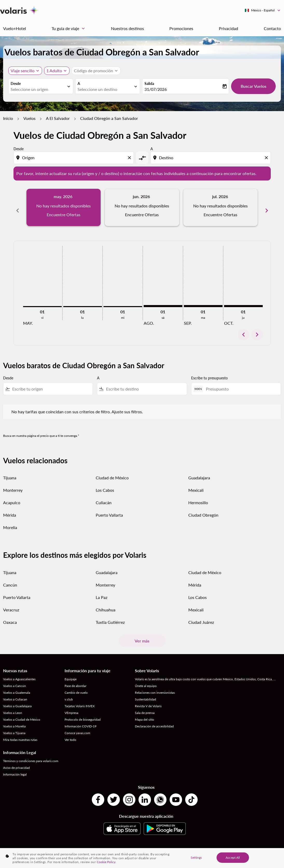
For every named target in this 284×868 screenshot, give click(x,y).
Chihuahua (106, 604)
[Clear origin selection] (130, 158)
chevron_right (257, 329)
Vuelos (29, 118)
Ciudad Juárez (201, 616)
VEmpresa (71, 707)
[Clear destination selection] (267, 158)
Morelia (10, 522)
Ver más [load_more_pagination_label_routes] (142, 635)
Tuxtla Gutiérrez (110, 616)
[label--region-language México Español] (263, 10)
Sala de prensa (145, 707)
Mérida (10, 509)
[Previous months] (18, 207)
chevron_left (244, 329)
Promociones (181, 28)
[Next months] (267, 207)
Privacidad (228, 28)
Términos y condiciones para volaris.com (31, 755)
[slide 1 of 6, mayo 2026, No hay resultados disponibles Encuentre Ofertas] (64, 207)
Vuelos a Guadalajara (17, 700)
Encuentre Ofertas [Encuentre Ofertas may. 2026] (64, 215)
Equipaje (71, 673)
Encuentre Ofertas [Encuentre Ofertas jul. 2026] (220, 215)
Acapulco (12, 497)
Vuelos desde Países (255, 848)
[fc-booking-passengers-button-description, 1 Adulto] (54, 71)
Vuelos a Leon (13, 707)
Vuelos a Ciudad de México (22, 714)
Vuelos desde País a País (99, 848)
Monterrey (13, 484)
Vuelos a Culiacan (15, 694)
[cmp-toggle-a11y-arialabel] (142, 158)
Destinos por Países (29, 848)
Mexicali (196, 484)
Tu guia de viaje (70, 28)
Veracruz (11, 604)
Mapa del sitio (144, 714)
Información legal (15, 769)
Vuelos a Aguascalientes (19, 673)
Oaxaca (10, 616)
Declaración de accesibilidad (154, 721)
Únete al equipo (146, 680)
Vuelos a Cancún (15, 680)
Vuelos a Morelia (14, 721)
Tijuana (10, 472)
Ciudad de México (112, 472)
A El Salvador (58, 118)
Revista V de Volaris (148, 700)
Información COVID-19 (81, 721)
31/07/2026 (156, 89)
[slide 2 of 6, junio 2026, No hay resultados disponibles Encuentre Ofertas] (142, 207)
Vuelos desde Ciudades (221, 848)
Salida (149, 84)
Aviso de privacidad (16, 762)
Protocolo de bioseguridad (83, 714)
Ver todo (70, 734)
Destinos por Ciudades (62, 848)
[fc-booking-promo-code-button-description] (93, 71)
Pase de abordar (75, 680)
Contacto (272, 28)
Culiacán (104, 497)
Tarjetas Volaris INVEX (80, 700)
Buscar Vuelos (254, 86)
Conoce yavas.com (77, 727)
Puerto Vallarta (109, 509)
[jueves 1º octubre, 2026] (243, 300)
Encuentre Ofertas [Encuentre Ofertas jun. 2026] (142, 215)
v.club (69, 694)
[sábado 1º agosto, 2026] (163, 300)
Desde (16, 84)
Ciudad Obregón (203, 509)
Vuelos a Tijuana (14, 727)
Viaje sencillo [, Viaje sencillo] (23, 71)
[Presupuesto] (241, 383)
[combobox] (38, 89)
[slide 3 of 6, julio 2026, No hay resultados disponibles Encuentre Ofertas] (221, 207)
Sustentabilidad (146, 694)
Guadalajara (199, 472)
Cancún (10, 579)
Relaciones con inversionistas (155, 687)
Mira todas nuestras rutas (20, 734)
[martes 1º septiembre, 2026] (203, 300)
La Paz (102, 592)
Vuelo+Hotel (15, 28)
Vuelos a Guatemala (17, 687)
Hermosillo (198, 497)
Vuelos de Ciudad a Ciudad (139, 848)
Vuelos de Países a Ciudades (181, 848)
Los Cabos (105, 484)
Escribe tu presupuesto (209, 372)
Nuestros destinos (127, 28)
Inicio (8, 118)
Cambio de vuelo (76, 687)
